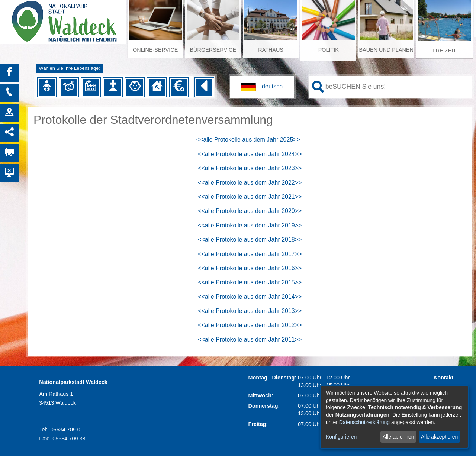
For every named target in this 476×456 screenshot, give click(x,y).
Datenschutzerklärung (364, 422)
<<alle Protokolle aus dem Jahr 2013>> (250, 311)
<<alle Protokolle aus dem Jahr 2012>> (250, 325)
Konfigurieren (341, 437)
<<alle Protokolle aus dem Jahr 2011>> (250, 339)
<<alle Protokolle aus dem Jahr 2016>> (250, 268)
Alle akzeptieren (440, 437)
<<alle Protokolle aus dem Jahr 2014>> (250, 297)
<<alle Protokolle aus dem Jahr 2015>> (250, 282)
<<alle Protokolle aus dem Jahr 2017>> (250, 254)
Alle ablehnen (398, 437)
